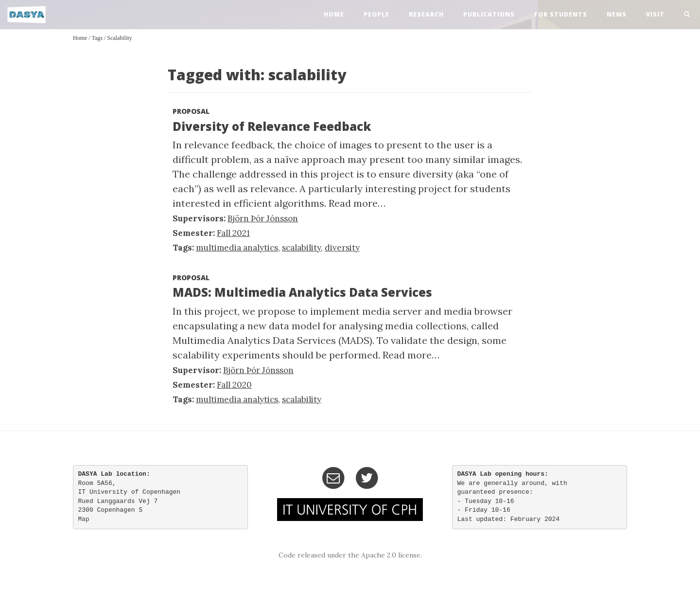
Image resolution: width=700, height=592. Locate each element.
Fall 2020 (234, 385)
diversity (342, 248)
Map (84, 519)
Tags (97, 38)
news (617, 14)
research (426, 14)
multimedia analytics (237, 248)
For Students (561, 14)
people (376, 14)
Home (80, 38)
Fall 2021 (233, 233)
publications (489, 14)
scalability (119, 38)
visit (655, 14)
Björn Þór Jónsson (263, 218)
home (334, 14)
